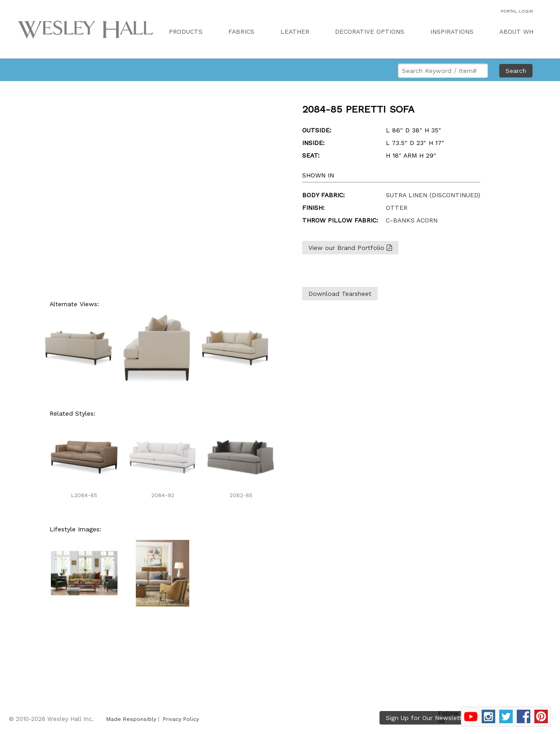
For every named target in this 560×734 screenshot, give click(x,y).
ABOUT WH (516, 32)
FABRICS (241, 32)
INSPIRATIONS (452, 32)
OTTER (397, 208)
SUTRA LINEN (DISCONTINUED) (433, 195)
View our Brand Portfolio (350, 248)
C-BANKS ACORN (412, 220)
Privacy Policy (181, 719)
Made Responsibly (131, 719)
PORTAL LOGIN (517, 11)
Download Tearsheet (340, 294)
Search (516, 71)
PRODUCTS (186, 32)
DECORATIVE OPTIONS (370, 32)
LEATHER (295, 32)
